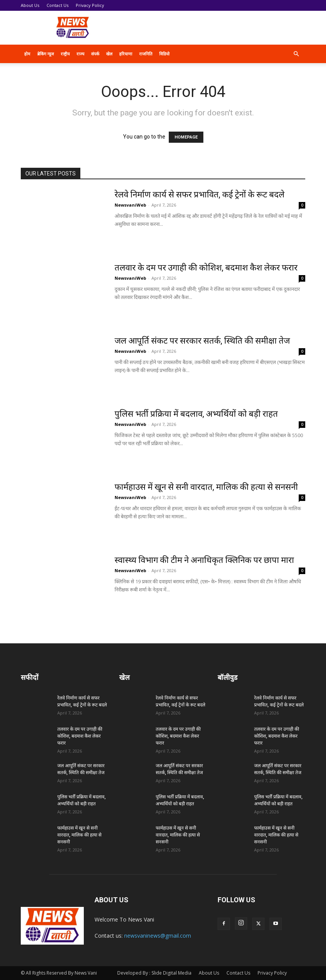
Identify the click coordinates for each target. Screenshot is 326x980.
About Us (30, 5)
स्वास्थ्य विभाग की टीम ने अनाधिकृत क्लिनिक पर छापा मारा (204, 560)
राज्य (80, 54)
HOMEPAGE (186, 137)
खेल (109, 54)
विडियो (164, 54)
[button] (296, 54)
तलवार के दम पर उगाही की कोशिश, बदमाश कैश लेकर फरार (206, 268)
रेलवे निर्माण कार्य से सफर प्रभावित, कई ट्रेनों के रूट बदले (200, 194)
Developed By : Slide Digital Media (154, 973)
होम (27, 54)
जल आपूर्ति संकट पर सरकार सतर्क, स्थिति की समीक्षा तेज (202, 341)
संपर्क (95, 54)
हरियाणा (126, 54)
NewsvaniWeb (130, 205)
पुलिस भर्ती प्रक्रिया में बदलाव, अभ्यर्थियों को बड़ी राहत (196, 414)
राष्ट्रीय (65, 54)
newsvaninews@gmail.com (158, 936)
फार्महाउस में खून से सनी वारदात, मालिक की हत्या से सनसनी (206, 487)
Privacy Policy (90, 5)
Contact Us (57, 5)
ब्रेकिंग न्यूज (46, 54)
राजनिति (146, 54)
